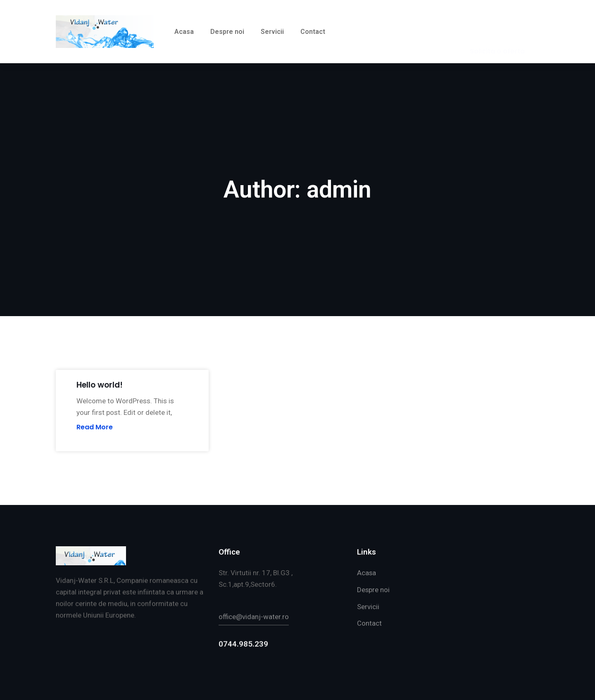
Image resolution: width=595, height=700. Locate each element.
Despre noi (227, 32)
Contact (313, 32)
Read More (95, 427)
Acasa (184, 32)
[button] (497, 32)
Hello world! (100, 385)
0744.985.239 (243, 665)
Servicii (272, 32)
